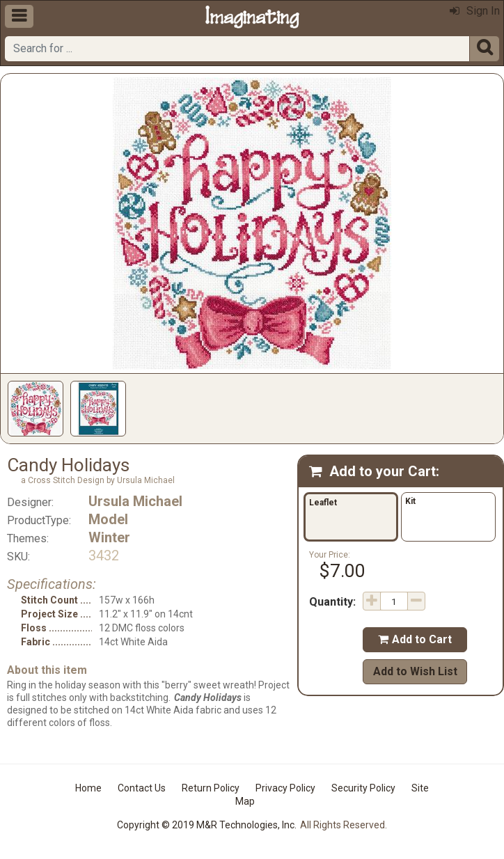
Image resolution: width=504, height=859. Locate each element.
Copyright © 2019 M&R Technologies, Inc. (207, 825)
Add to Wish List (415, 671)
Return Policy (211, 788)
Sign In (475, 11)
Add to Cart (415, 639)
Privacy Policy (285, 788)
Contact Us (142, 788)
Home (88, 788)
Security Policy (363, 788)
